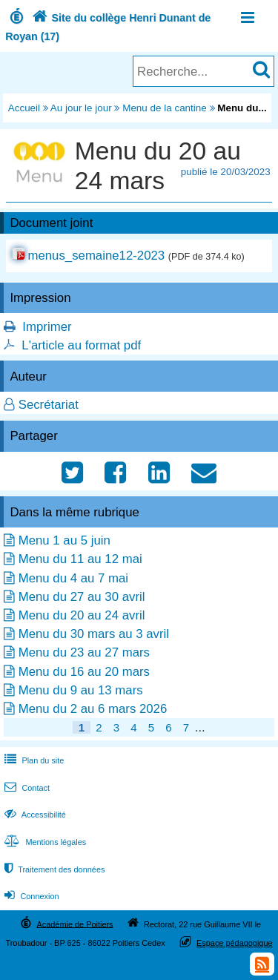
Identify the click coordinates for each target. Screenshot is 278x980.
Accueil (24, 108)
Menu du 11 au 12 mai (80, 559)
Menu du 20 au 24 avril (82, 615)
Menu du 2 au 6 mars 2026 (93, 709)
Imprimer (47, 327)
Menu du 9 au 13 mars (81, 690)
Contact (26, 788)
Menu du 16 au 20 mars (84, 672)
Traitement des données (53, 869)
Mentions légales (44, 842)
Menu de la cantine (165, 108)
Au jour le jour (81, 108)
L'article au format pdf (81, 345)
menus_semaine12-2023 (96, 256)
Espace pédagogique (235, 943)
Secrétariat (49, 405)
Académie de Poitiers (75, 924)
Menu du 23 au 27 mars (84, 652)
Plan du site (33, 760)
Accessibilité (34, 815)
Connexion (30, 896)
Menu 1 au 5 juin (64, 540)
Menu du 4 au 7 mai (73, 578)
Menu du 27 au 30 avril (82, 597)
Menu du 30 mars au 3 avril (94, 634)
